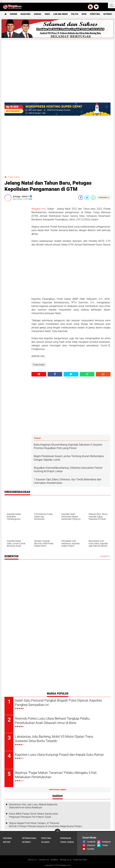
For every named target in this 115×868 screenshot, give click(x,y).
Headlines (26, 14)
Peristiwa (95, 14)
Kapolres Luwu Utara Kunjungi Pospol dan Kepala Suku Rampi (59, 755)
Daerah (38, 14)
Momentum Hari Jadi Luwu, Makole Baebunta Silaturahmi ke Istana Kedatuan (33, 806)
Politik (75, 14)
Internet (108, 14)
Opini (84, 14)
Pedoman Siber (80, 860)
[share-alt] (39, 374)
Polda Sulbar (14, 177)
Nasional (8, 838)
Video (47, 14)
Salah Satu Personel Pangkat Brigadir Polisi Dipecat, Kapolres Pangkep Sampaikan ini (58, 703)
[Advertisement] (16, 248)
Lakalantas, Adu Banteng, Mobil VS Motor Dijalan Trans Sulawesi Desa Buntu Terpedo (54, 739)
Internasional (29, 838)
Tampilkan (105, 556)
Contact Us (44, 860)
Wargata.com (39, 209)
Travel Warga (67, 842)
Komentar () (104, 197)
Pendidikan (66, 838)
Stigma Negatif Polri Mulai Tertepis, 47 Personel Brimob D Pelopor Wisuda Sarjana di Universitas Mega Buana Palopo (45, 825)
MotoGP (7, 842)
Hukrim (13, 14)
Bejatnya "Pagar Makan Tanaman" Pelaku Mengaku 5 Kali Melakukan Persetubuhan (56, 775)
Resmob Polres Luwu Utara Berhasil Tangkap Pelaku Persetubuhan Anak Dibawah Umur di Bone (52, 721)
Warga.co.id (66, 860)
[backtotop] (57, 832)
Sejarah (45, 842)
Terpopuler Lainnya (57, 790)
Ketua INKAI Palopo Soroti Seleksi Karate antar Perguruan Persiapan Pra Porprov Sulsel (33, 815)
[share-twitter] (87, 197)
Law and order (60, 14)
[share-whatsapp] (93, 197)
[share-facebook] (81, 197)
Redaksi (54, 860)
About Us (32, 860)
